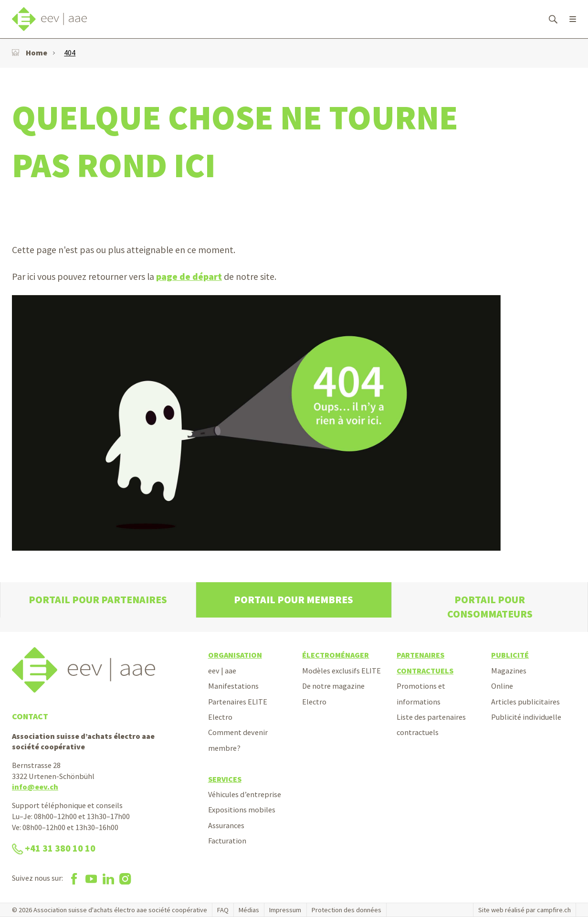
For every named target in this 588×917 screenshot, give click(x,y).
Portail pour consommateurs (490, 607)
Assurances (226, 825)
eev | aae (222, 671)
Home (30, 53)
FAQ (223, 910)
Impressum (285, 910)
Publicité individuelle (526, 717)
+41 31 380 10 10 (54, 848)
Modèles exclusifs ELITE (341, 671)
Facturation (227, 841)
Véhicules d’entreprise (245, 794)
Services (225, 779)
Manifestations (233, 686)
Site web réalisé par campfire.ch (525, 910)
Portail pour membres (294, 600)
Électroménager (336, 655)
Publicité (510, 655)
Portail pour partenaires (98, 600)
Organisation (235, 655)
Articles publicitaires (525, 702)
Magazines (509, 671)
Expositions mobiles (242, 810)
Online (502, 686)
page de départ (189, 277)
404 (70, 53)
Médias (249, 910)
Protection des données (346, 910)
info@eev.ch (35, 787)
